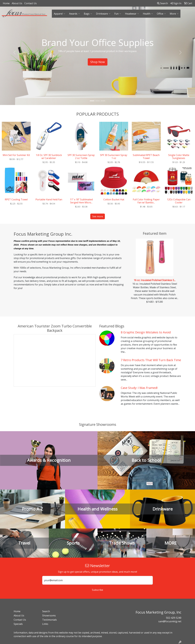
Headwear (132, 14)
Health (148, 14)
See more (98, 216)
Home (6, 3)
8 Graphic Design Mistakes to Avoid (146, 332)
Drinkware (103, 14)
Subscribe (98, 590)
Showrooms (49, 616)
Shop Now (98, 62)
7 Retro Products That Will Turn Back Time (151, 360)
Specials (18, 624)
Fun (118, 14)
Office (161, 14)
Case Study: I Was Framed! (139, 388)
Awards (75, 14)
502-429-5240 (174, 618)
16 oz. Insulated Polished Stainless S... (155, 280)
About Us (17, 3)
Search (162, 3)
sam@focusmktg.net (170, 621)
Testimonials (50, 620)
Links (45, 624)
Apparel (59, 14)
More (174, 14)
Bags (88, 14)
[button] (15, 52)
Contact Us (30, 3)
